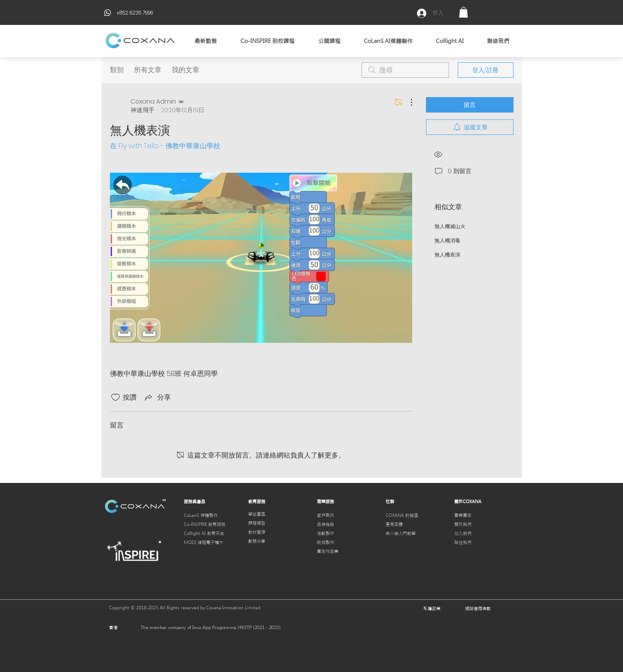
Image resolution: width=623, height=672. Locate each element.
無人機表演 (447, 255)
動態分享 (257, 541)
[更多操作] (407, 102)
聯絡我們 (463, 542)
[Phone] (108, 12)
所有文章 (148, 70)
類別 (117, 70)
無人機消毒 (447, 240)
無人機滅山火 (450, 226)
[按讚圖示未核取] (115, 397)
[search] (405, 70)
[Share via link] (157, 397)
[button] (463, 12)
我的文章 (185, 70)
